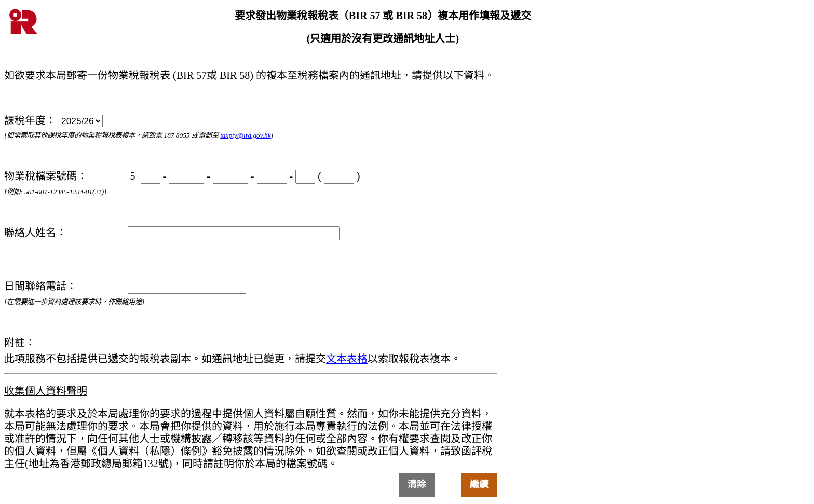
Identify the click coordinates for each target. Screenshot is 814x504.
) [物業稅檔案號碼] (342, 176)
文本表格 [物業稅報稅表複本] (347, 359)
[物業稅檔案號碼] (186, 177)
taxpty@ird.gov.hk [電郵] (245, 135)
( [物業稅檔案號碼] (310, 176)
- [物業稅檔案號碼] (155, 176)
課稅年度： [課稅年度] (53, 120)
